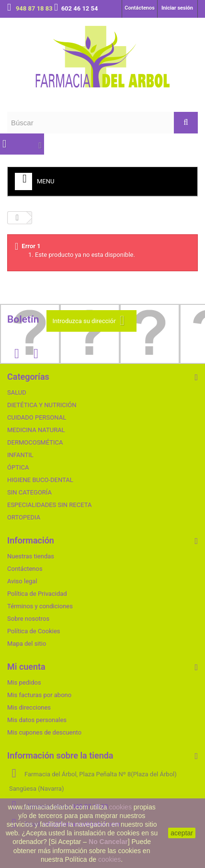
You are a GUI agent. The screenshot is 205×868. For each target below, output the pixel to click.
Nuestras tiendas (31, 556)
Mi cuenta (26, 667)
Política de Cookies (34, 631)
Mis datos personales (37, 720)
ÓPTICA (18, 467)
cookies (120, 807)
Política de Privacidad (37, 594)
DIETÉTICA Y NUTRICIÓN (42, 405)
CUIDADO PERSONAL (37, 417)
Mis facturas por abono (39, 695)
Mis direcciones (29, 707)
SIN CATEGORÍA (29, 492)
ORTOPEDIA (24, 517)
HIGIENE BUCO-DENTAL (40, 480)
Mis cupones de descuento (44, 732)
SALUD (17, 392)
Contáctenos (140, 8)
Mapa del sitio (27, 644)
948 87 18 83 (35, 8)
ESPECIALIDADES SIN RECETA (49, 505)
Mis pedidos (24, 682)
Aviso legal (22, 581)
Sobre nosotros (28, 619)
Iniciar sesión (177, 8)
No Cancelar (108, 842)
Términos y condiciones (40, 606)
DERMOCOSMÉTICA (35, 442)
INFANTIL (20, 455)
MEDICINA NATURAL (36, 430)
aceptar (182, 833)
